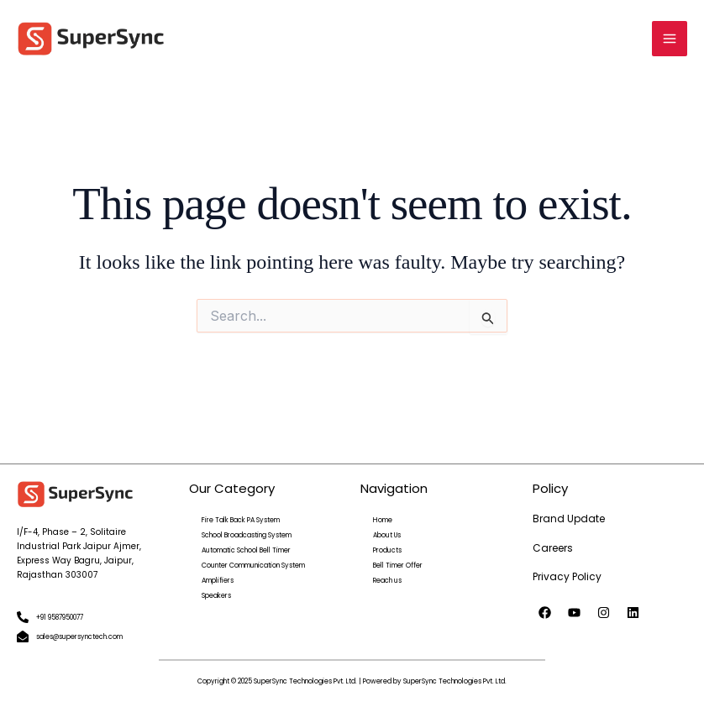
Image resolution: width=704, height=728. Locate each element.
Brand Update (569, 519)
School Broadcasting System (247, 535)
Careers (553, 548)
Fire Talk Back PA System (241, 520)
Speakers (216, 596)
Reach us (387, 581)
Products (387, 550)
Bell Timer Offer (398, 566)
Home (383, 520)
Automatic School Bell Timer (246, 550)
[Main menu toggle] (670, 39)
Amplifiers (218, 581)
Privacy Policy (567, 576)
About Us (387, 535)
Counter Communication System (253, 566)
